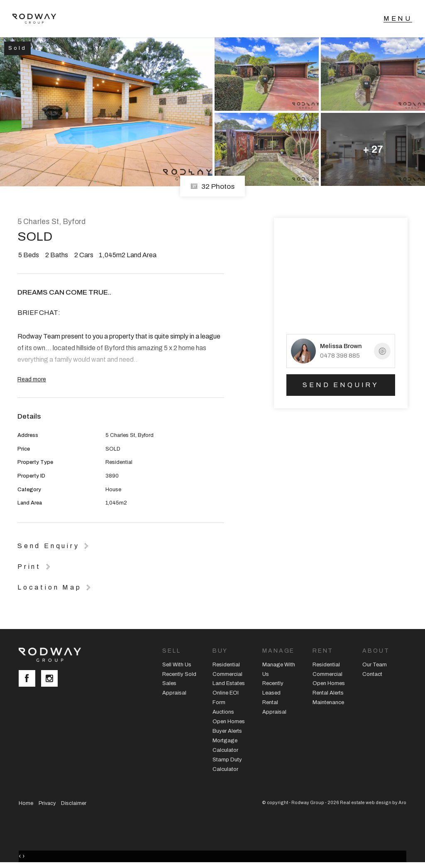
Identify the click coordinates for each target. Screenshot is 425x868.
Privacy (47, 803)
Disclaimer (74, 803)
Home (26, 803)
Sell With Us (177, 665)
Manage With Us (279, 669)
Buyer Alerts (227, 731)
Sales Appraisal (174, 688)
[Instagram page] (51, 679)
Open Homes (229, 722)
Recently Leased (273, 688)
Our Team (375, 665)
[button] (35, 566)
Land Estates (229, 683)
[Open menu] (398, 19)
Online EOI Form (226, 698)
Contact (372, 674)
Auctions (223, 712)
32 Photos (212, 186)
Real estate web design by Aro (373, 802)
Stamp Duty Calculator (227, 764)
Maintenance (328, 702)
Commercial (227, 674)
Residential (226, 665)
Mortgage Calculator (225, 745)
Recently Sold (179, 674)
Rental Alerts (328, 693)
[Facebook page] (30, 679)
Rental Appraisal (274, 707)
